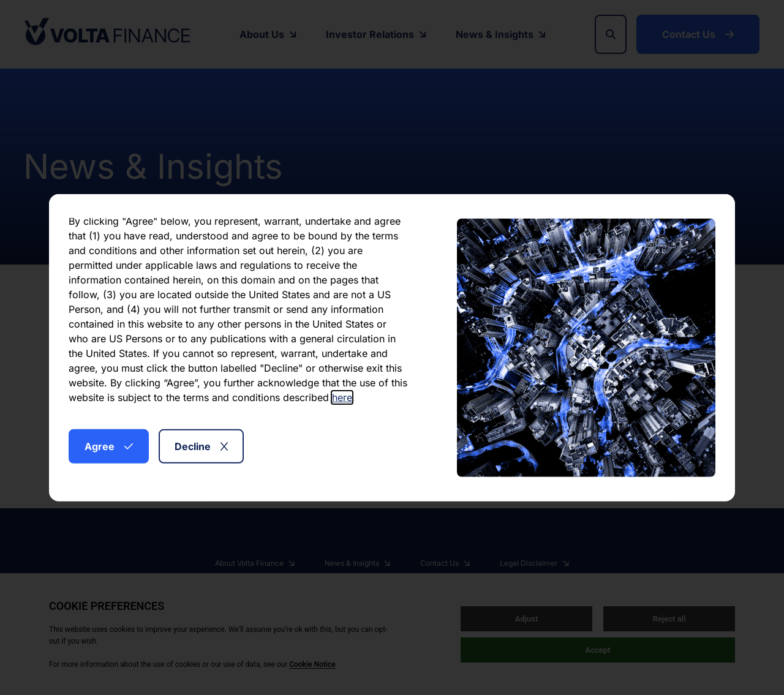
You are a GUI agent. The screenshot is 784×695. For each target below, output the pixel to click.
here (342, 397)
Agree (109, 446)
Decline (201, 446)
